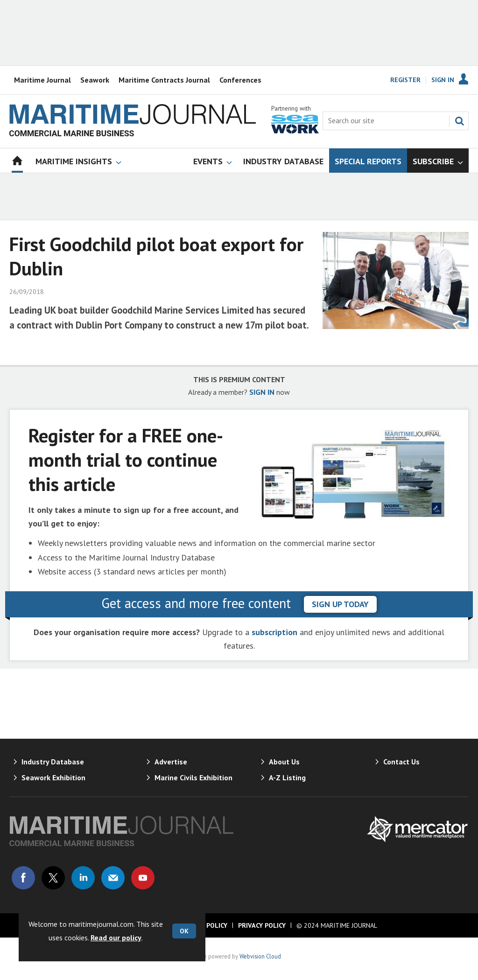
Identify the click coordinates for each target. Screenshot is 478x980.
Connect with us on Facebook (23, 878)
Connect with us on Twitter (53, 878)
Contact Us (401, 762)
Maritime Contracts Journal (164, 80)
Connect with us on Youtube (143, 878)
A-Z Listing (287, 777)
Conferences (240, 80)
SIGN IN (262, 392)
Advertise (171, 762)
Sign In (443, 80)
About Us (284, 762)
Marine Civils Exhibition (193, 777)
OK (184, 931)
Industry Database (53, 762)
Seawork (95, 80)
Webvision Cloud (260, 956)
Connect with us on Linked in (83, 878)
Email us (113, 878)
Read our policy (116, 938)
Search (459, 121)
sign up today (340, 604)
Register (405, 80)
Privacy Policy (262, 925)
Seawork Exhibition (53, 777)
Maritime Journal (42, 80)
